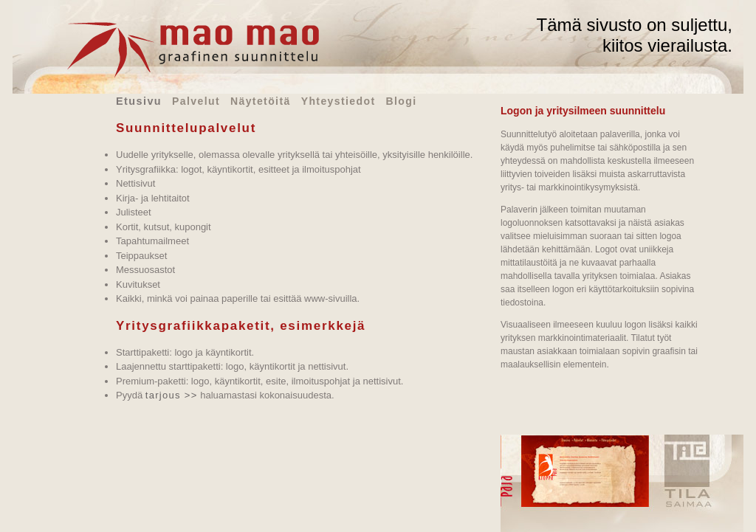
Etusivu (139, 101)
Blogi (401, 101)
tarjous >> (172, 395)
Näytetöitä (261, 101)
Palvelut (196, 101)
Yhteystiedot (339, 101)
